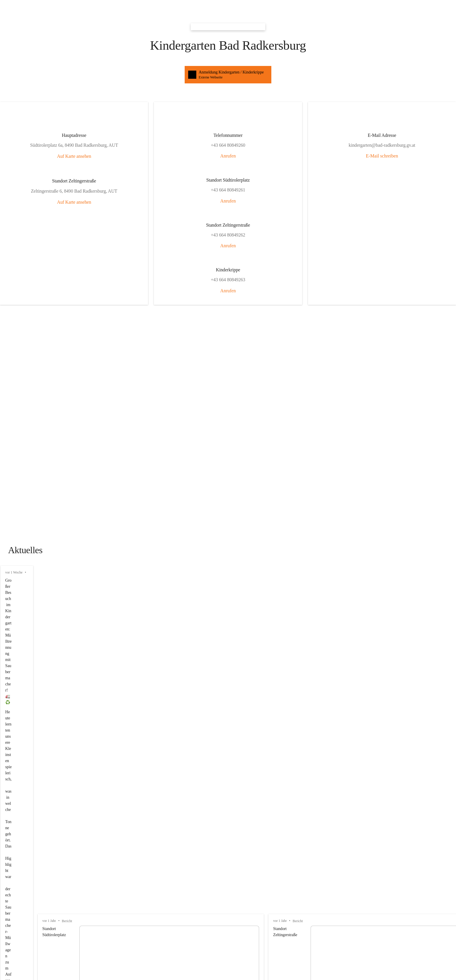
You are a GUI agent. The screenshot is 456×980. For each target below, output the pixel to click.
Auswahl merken (22, 608)
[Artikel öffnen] (228, 638)
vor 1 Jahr (12, 304)
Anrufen (45, 133)
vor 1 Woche (14, 248)
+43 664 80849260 (20, 872)
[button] (228, 6)
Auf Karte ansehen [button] (20, 83)
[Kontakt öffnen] (228, 848)
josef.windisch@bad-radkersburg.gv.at (38, 867)
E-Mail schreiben (87, 223)
